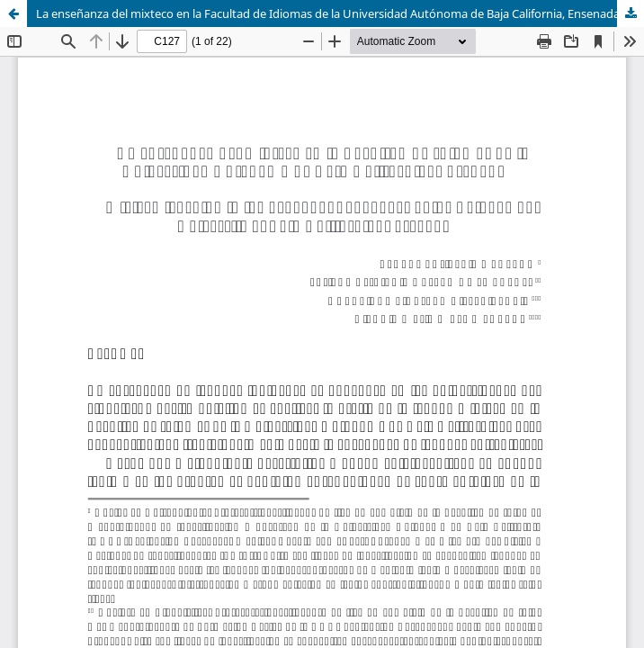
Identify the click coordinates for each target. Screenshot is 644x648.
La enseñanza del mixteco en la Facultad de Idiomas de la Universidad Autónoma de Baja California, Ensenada (328, 13)
